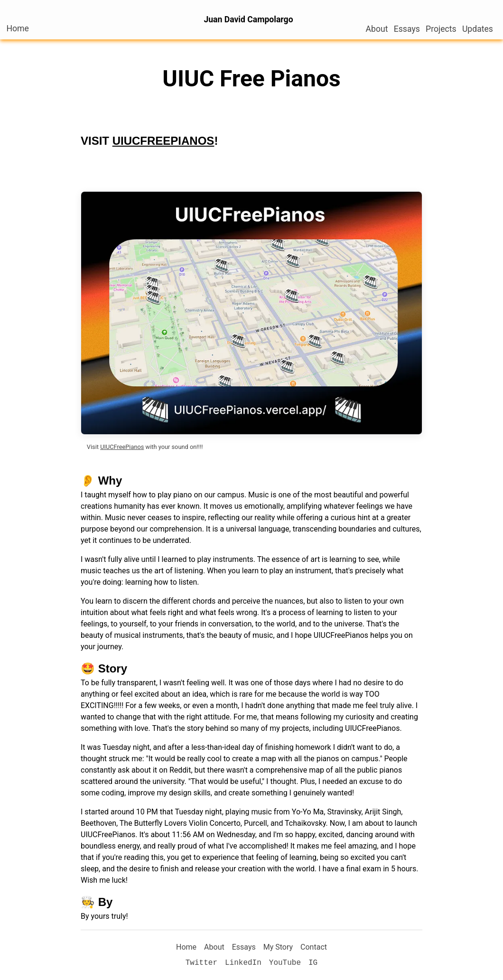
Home (20, 28)
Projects (441, 29)
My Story (278, 947)
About (377, 29)
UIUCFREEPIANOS (163, 141)
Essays (407, 29)
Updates (478, 29)
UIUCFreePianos (122, 447)
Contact (314, 947)
